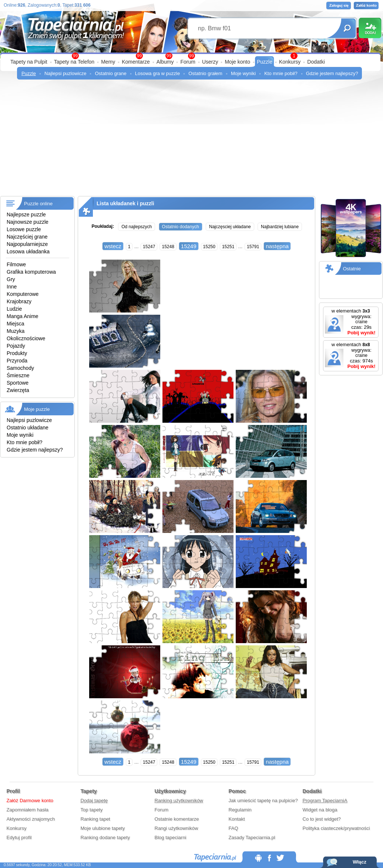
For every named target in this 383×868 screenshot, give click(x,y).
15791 (253, 247)
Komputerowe (23, 294)
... (137, 246)
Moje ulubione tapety (103, 828)
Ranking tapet (95, 819)
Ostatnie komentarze (177, 819)
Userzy (210, 62)
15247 (149, 247)
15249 (189, 246)
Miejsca (15, 324)
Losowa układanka (28, 251)
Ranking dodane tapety (105, 837)
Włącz (360, 862)
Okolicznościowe (26, 338)
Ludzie (14, 309)
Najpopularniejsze (27, 244)
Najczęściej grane (27, 237)
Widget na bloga (320, 810)
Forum (188, 62)
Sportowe (18, 383)
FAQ (234, 828)
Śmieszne (18, 375)
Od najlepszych (137, 227)
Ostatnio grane (110, 73)
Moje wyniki (243, 73)
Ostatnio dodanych (181, 227)
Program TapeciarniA (325, 801)
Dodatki (316, 62)
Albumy (165, 62)
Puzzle (265, 62)
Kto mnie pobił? (281, 73)
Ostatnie (352, 269)
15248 (168, 247)
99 (191, 56)
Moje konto (237, 62)
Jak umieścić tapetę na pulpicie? (263, 801)
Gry (11, 279)
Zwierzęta (18, 390)
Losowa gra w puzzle (157, 73)
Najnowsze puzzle (28, 222)
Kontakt (237, 819)
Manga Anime (23, 316)
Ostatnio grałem (205, 73)
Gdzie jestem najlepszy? (332, 73)
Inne (12, 287)
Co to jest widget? (322, 819)
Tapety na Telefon (74, 62)
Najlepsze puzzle (26, 215)
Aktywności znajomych (31, 819)
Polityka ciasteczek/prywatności (336, 828)
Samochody (20, 368)
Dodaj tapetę (94, 801)
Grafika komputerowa (31, 272)
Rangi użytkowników (177, 828)
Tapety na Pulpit (29, 62)
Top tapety (92, 810)
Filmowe (16, 264)
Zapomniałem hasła (28, 810)
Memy (108, 62)
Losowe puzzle (24, 229)
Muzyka (16, 331)
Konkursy (290, 62)
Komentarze (136, 62)
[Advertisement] (191, 141)
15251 (228, 247)
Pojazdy (16, 346)
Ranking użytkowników (179, 801)
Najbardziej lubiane (280, 227)
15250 (209, 247)
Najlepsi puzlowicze (65, 73)
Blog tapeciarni (171, 837)
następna (277, 246)
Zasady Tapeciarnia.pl (252, 837)
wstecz (113, 246)
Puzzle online (38, 204)
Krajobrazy (19, 301)
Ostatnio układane (28, 428)
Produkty (17, 353)
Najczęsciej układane (230, 227)
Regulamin (240, 810)
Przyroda (17, 361)
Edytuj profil (19, 837)
